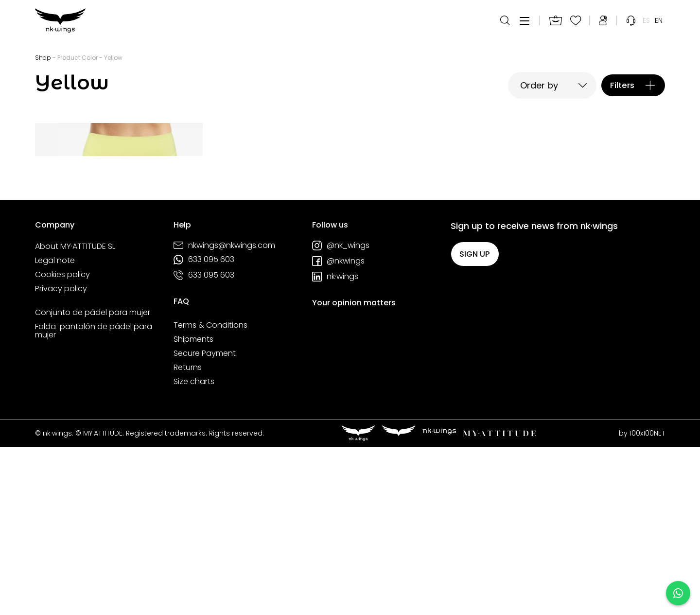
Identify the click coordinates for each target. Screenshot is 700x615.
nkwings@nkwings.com (224, 413)
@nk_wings (341, 413)
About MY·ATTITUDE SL (75, 414)
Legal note (55, 428)
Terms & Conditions (210, 493)
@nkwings (338, 429)
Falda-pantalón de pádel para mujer (94, 499)
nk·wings (335, 444)
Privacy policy (61, 457)
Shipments (193, 507)
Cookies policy (62, 442)
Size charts (194, 549)
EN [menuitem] (659, 24)
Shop (43, 58)
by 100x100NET (642, 601)
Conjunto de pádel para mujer (93, 480)
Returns (188, 535)
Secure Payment (205, 521)
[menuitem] (646, 24)
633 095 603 (204, 427)
